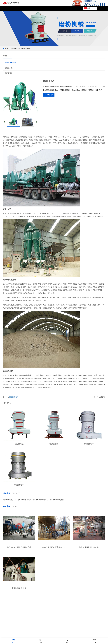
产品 (40, 641)
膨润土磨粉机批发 (57, 500)
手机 (68, 641)
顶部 (94, 641)
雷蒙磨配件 (9, 73)
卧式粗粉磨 (14, 397)
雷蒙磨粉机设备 (25, 49)
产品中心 (14, 49)
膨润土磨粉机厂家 (9, 500)
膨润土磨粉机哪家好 (41, 500)
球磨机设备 (9, 68)
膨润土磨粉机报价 (25, 500)
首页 (7, 49)
